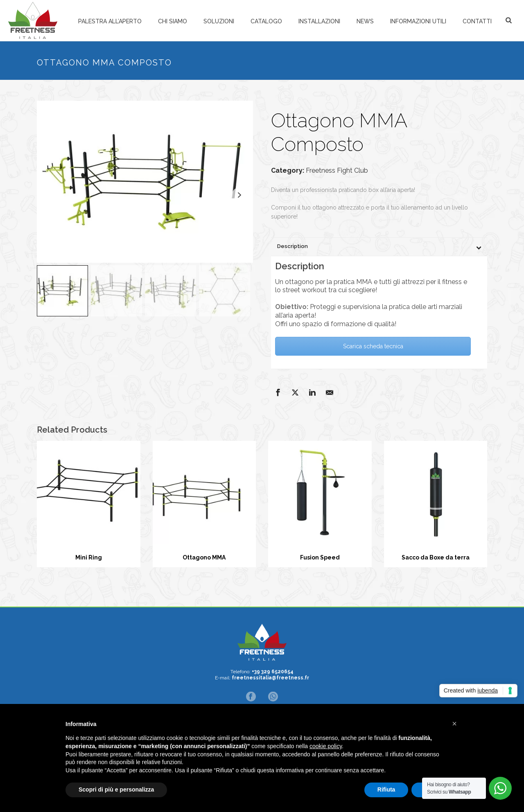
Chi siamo (173, 21)
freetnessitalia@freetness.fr (270, 678)
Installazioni (319, 21)
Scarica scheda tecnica (373, 346)
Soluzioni (219, 21)
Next (239, 195)
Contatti (477, 21)
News (365, 21)
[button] (454, 724)
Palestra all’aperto (110, 21)
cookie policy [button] (326, 746)
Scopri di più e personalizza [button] (116, 789)
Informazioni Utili (418, 21)
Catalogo (266, 21)
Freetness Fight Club (337, 170)
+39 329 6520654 (273, 672)
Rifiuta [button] (386, 789)
